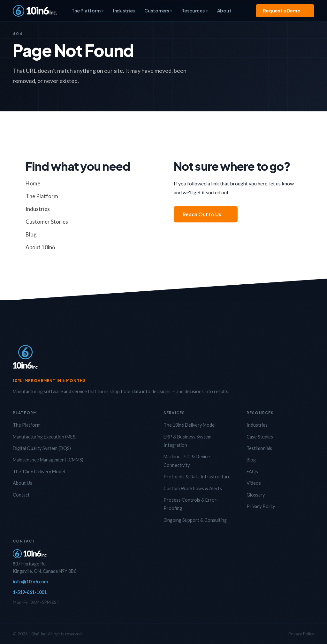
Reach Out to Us (206, 214)
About (224, 11)
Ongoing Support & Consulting (195, 520)
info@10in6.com (30, 582)
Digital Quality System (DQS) (42, 448)
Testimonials (259, 448)
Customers (158, 11)
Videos (254, 483)
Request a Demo (285, 11)
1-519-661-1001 (30, 592)
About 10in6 (40, 247)
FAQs (252, 472)
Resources (194, 11)
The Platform (87, 11)
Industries (124, 11)
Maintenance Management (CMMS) (48, 460)
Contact (21, 495)
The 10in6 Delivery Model (39, 472)
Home (33, 183)
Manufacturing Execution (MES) (45, 437)
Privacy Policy (261, 506)
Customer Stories (47, 222)
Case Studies (260, 437)
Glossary (256, 495)
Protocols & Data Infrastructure (197, 477)
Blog (31, 234)
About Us (23, 483)
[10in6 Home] (35, 11)
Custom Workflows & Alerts (193, 488)
